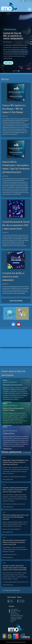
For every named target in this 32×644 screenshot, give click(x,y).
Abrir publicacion (8, 479)
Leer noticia (8, 63)
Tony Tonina (21, 600)
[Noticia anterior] (3, 66)
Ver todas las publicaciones (11, 590)
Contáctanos (28, 1)
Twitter (10, 600)
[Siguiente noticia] (29, 66)
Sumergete (21, 602)
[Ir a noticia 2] (15, 71)
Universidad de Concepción (17, 616)
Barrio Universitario (15, 614)
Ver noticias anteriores (16, 301)
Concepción (13, 620)
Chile (12, 622)
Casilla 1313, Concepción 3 (16, 617)
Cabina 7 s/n (13, 612)
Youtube (10, 602)
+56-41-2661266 (13, 609)
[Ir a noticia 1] (13, 71)
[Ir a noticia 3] (17, 71)
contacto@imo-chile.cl (15, 611)
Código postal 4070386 (16, 619)
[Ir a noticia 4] (19, 71)
